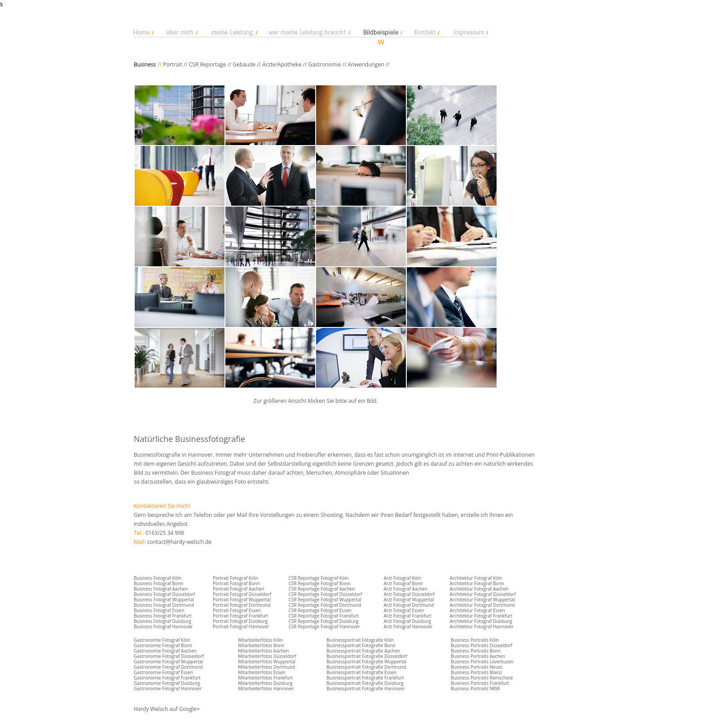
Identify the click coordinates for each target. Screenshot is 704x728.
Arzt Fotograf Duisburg (407, 621)
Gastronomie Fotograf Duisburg (167, 683)
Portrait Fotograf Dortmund (242, 605)
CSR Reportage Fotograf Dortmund (325, 605)
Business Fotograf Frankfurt (163, 616)
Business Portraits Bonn (476, 651)
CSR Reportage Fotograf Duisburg (324, 621)
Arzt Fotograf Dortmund (409, 605)
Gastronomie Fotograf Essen (163, 672)
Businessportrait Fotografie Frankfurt (365, 678)
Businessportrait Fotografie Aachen (363, 651)
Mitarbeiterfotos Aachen (263, 651)
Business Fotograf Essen (159, 610)
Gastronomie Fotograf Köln (162, 640)
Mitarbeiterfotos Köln (260, 640)
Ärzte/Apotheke (282, 64)
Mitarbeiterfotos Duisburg (265, 683)
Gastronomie (324, 64)
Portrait (173, 64)
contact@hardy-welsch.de (179, 542)
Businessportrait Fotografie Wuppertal (366, 662)
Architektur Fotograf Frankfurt (481, 616)
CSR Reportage (207, 64)
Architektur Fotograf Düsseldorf (482, 594)
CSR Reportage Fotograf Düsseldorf (326, 594)
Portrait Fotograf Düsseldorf (242, 594)
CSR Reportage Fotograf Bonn (320, 583)
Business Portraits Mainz (476, 672)
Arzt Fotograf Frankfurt (407, 616)
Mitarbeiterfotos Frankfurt (265, 678)
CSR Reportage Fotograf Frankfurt (324, 616)
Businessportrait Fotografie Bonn (361, 645)
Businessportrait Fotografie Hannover (366, 688)
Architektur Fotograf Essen (477, 610)
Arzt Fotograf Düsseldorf (409, 594)
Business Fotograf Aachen (161, 589)
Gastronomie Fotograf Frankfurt (167, 678)
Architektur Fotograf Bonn (477, 583)
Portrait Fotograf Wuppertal (242, 600)
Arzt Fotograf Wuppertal (409, 600)
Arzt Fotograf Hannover (408, 627)
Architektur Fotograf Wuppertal (482, 600)
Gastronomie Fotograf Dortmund (168, 667)
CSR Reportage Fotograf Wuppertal (325, 600)
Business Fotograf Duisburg (163, 621)
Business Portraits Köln (475, 640)
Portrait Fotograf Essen (237, 610)
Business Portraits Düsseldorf (482, 645)
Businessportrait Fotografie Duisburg (365, 683)
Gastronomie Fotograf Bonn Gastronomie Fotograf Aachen (165, 648)
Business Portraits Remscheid (482, 678)
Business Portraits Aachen (478, 656)
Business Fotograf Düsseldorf (164, 594)
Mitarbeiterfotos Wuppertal (267, 662)
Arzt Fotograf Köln (402, 578)
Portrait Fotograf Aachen (238, 589)
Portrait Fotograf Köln (235, 578)
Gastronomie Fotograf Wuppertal (168, 662)
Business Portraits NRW (475, 688)
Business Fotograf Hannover (163, 627)
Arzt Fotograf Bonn (403, 583)
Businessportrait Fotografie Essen (361, 672)
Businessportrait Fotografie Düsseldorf (367, 656)
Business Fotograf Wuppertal (164, 600)
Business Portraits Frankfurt (480, 683)
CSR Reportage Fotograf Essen (320, 610)
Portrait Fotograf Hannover (241, 627)
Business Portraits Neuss (477, 667)
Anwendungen (366, 64)
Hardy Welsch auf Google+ (167, 709)
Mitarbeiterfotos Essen (262, 672)
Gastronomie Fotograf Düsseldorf (169, 656)
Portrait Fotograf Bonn (236, 583)
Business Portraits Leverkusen (482, 662)
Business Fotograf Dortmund (164, 605)
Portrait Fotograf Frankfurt (240, 616)
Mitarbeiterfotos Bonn (261, 645)
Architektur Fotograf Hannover (481, 627)
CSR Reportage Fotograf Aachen (322, 589)
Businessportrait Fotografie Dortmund (366, 667)
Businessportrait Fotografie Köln (360, 640)
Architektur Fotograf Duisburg (481, 621)
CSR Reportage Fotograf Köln (319, 578)
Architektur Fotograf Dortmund (482, 605)
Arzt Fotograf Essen (404, 610)
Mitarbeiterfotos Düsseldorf (267, 656)
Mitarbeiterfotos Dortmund (266, 667)
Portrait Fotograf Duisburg (240, 621)
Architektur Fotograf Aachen (479, 589)
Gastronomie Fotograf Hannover (168, 688)
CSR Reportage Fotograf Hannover (324, 627)
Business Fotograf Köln (158, 578)
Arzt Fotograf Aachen (405, 589)
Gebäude (244, 64)
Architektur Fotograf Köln (476, 578)
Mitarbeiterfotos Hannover (266, 688)
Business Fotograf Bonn (158, 583)
